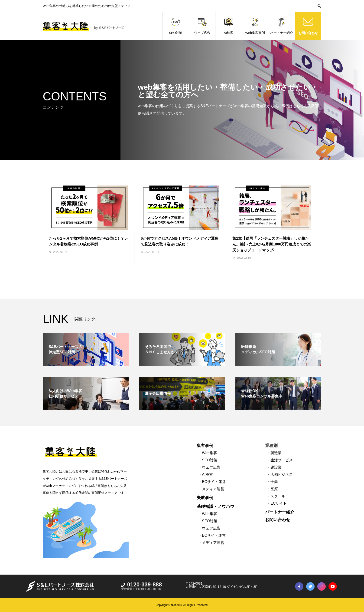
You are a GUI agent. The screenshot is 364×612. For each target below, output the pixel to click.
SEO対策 (176, 26)
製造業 (276, 453)
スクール (278, 496)
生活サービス (282, 460)
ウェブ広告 (202, 26)
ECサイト (279, 503)
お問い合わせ (308, 33)
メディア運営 (213, 489)
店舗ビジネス (282, 475)
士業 (274, 482)
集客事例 (205, 446)
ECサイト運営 (214, 482)
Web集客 (210, 453)
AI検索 (229, 26)
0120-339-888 (141, 584)
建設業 (276, 467)
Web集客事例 (255, 26)
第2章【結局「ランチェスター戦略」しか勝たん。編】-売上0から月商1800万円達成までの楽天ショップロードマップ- (272, 244)
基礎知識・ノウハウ (215, 506)
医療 (274, 489)
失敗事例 (205, 498)
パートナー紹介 (282, 26)
